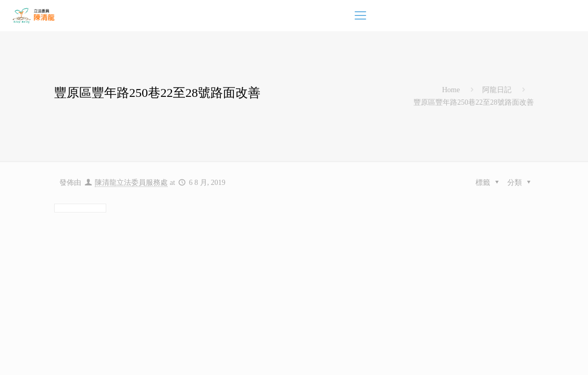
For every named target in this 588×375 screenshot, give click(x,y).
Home (451, 90)
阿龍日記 (497, 90)
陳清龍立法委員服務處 (131, 183)
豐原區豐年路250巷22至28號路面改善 (474, 102)
